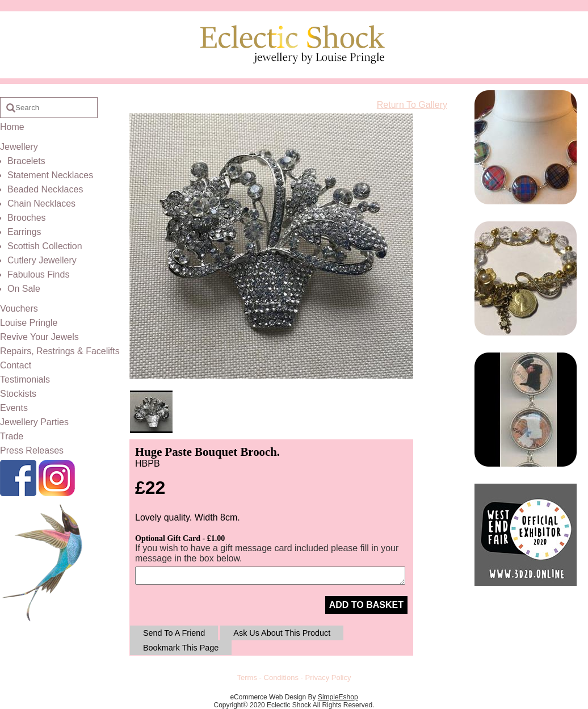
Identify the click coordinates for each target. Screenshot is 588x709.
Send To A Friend (174, 633)
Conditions (281, 677)
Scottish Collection (45, 246)
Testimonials (25, 379)
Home (12, 127)
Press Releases (32, 450)
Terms (247, 677)
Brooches (27, 218)
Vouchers (19, 309)
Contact (16, 365)
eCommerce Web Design (268, 697)
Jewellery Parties (34, 422)
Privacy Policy (328, 677)
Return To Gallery (412, 105)
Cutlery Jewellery (42, 260)
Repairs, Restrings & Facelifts (60, 351)
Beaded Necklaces (45, 189)
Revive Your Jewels (39, 337)
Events (14, 408)
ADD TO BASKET (366, 605)
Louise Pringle (29, 323)
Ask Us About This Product (282, 633)
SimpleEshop (338, 697)
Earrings (24, 232)
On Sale (24, 289)
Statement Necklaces (50, 175)
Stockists (18, 394)
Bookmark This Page (181, 648)
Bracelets (26, 161)
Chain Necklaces (41, 204)
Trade (12, 436)
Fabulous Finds (38, 274)
